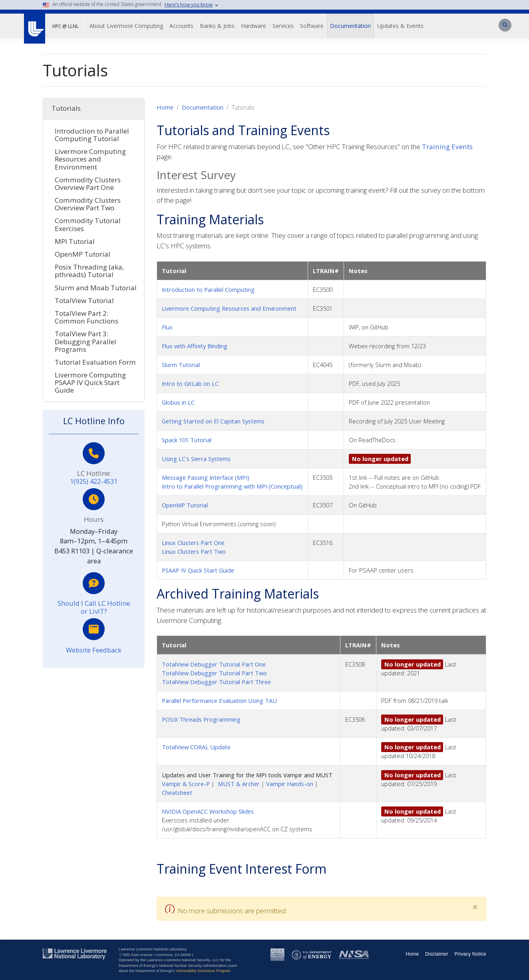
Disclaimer (437, 954)
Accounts (181, 26)
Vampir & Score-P (186, 784)
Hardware (254, 26)
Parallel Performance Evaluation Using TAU (219, 701)
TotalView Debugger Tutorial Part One (214, 664)
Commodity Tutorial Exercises (88, 224)
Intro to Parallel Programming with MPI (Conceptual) (232, 486)
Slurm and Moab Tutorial (96, 288)
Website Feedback (94, 650)
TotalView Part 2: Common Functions (87, 317)
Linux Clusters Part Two (194, 551)
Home (165, 107)
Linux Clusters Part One (193, 543)
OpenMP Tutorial (185, 505)
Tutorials (66, 108)
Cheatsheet (177, 792)
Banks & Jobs (217, 26)
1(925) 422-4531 (94, 481)
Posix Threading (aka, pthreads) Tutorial (89, 271)
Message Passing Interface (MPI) (206, 477)
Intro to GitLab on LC (190, 383)
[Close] (475, 907)
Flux (167, 327)
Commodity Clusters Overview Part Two (88, 204)
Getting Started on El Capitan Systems (213, 421)
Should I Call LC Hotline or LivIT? (94, 607)
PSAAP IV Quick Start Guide (198, 570)
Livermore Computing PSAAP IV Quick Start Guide (90, 382)
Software (312, 26)
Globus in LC (178, 402)
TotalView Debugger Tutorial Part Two (214, 673)
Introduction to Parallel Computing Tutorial (92, 135)
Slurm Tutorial (181, 365)
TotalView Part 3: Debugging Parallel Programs (86, 341)
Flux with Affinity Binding (195, 346)
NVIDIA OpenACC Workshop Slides (208, 811)
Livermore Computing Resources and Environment (229, 308)
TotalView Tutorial (84, 300)
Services (283, 26)
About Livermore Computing (126, 26)
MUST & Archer (239, 784)
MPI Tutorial (75, 241)
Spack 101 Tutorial (187, 440)
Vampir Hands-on (290, 784)
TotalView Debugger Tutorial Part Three (216, 682)
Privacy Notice (471, 954)
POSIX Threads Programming (201, 719)
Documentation (350, 26)
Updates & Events (400, 26)
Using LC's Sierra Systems (196, 459)
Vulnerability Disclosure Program (203, 971)
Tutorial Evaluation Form (95, 362)
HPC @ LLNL (66, 26)
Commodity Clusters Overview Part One (88, 184)
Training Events (447, 147)
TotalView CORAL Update (196, 747)
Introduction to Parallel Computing (208, 289)
